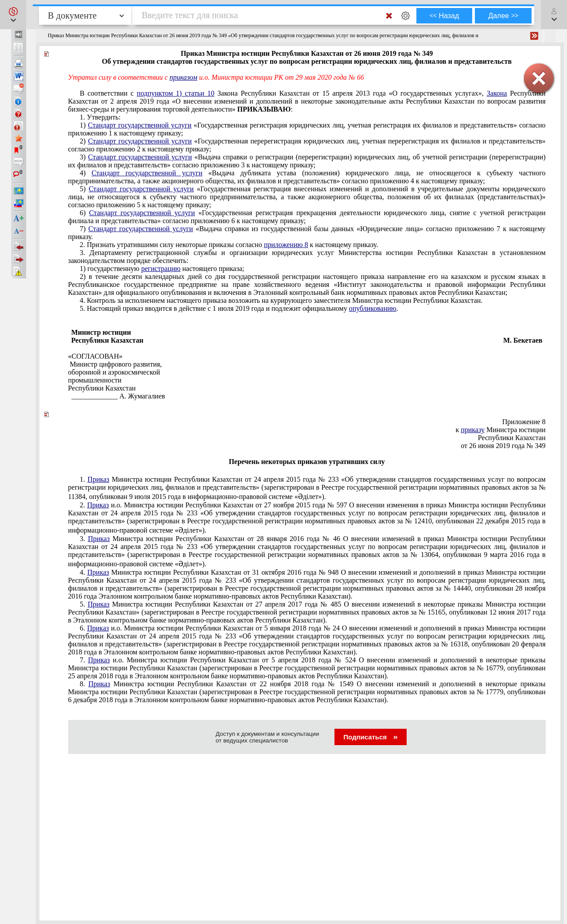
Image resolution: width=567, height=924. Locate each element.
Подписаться (371, 737)
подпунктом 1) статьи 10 (176, 93)
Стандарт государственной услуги (140, 125)
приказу (473, 430)
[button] (13, 15)
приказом (184, 77)
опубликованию (373, 308)
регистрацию (161, 269)
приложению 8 (286, 245)
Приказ (99, 479)
